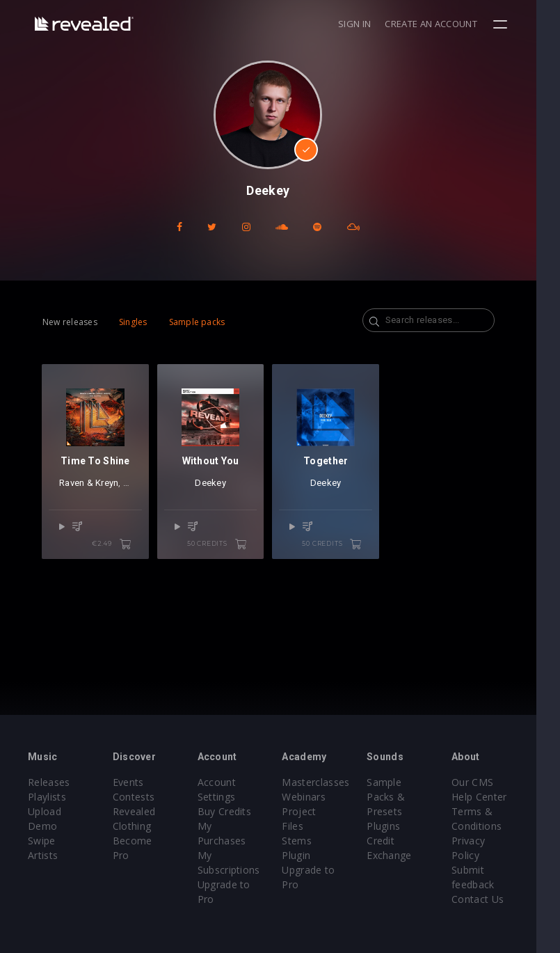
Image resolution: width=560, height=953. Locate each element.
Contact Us (498, 899)
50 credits (229, 551)
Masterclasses (328, 782)
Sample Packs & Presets (402, 797)
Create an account (455, 24)
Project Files (323, 811)
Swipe (42, 841)
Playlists (47, 797)
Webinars (316, 797)
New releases (70, 322)
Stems (309, 826)
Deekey (219, 489)
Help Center (499, 797)
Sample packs (197, 322)
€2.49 (118, 551)
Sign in (378, 24)
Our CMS (493, 782)
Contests (138, 797)
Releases (49, 782)
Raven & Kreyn (89, 489)
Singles (133, 322)
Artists (43, 855)
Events (133, 782)
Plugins (399, 826)
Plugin (309, 841)
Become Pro (146, 841)
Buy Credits (232, 811)
